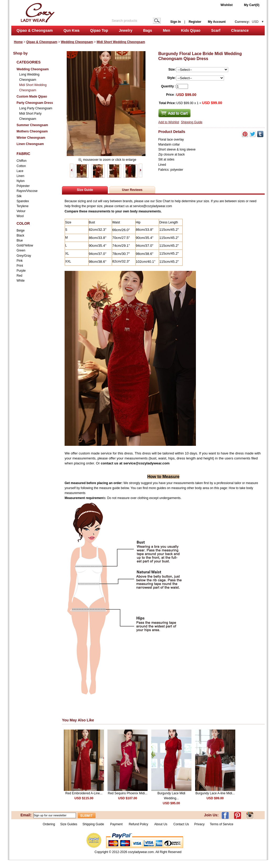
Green (21, 250)
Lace (20, 171)
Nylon (21, 181)
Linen (20, 176)
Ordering (49, 824)
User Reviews (132, 190)
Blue (20, 240)
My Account (217, 22)
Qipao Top (99, 30)
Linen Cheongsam (30, 144)
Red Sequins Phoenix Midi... (128, 793)
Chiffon (22, 161)
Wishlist (227, 5)
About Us (161, 824)
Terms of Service (222, 824)
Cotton (21, 166)
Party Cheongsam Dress (35, 103)
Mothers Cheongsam (32, 131)
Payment (116, 824)
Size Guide (85, 190)
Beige (21, 231)
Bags (148, 30)
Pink (20, 261)
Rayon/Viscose (27, 191)
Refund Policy (138, 824)
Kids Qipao (191, 30)
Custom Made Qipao (32, 97)
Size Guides (69, 824)
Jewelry (126, 30)
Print (20, 266)
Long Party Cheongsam (36, 108)
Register (195, 22)
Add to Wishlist (169, 122)
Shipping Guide (192, 122)
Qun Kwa (72, 30)
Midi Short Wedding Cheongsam (121, 42)
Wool (20, 216)
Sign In (176, 22)
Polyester (23, 186)
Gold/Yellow (25, 245)
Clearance (240, 30)
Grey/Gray (24, 256)
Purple (21, 271)
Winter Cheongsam (31, 138)
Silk (19, 196)
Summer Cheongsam (32, 125)
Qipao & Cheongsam (35, 30)
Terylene (22, 206)
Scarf (216, 30)
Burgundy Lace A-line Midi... (215, 793)
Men (166, 30)
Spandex (23, 201)
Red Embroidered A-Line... (84, 793)
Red (19, 276)
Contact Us (181, 824)
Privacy (199, 824)
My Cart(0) (252, 5)
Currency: (247, 22)
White (21, 281)
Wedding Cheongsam (77, 42)
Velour (21, 211)
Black (20, 235)
